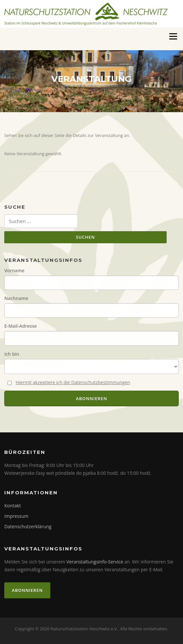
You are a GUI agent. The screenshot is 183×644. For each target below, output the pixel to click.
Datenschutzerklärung (28, 526)
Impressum (16, 516)
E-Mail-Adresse (20, 326)
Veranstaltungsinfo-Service (95, 562)
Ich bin (12, 354)
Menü (173, 36)
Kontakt (13, 506)
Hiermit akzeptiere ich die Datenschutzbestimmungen (73, 382)
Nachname (16, 298)
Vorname (14, 270)
